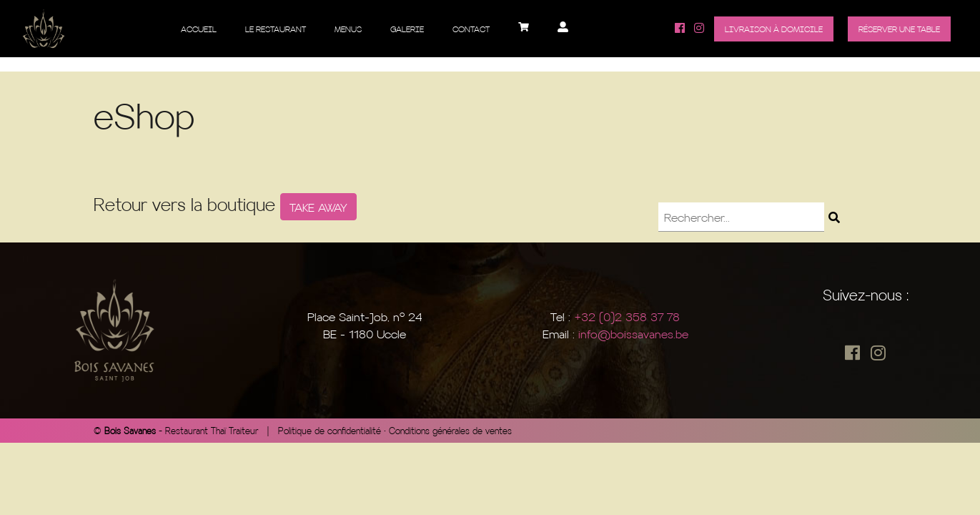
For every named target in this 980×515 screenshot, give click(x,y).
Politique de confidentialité (330, 431)
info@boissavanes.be (633, 333)
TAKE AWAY (318, 207)
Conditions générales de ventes (450, 431)
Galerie (407, 29)
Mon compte (563, 32)
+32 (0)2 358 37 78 (627, 316)
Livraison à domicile (774, 29)
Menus (348, 29)
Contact (471, 29)
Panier (524, 32)
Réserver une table (899, 29)
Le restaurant (276, 29)
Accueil (199, 29)
